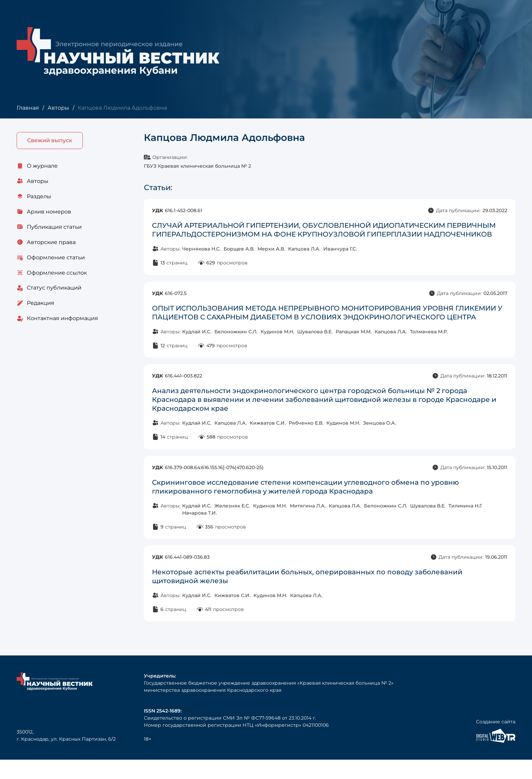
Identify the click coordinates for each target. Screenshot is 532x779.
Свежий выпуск (50, 141)
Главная (28, 108)
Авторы (58, 108)
